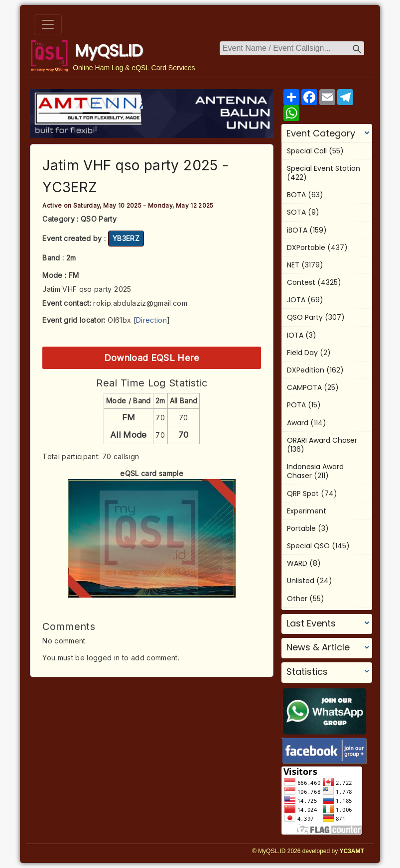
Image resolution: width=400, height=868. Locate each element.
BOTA (296, 195)
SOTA (296, 212)
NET (293, 265)
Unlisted (301, 581)
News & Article (318, 647)
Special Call (307, 151)
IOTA (295, 335)
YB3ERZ (126, 238)
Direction (151, 320)
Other (297, 599)
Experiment (307, 511)
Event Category (321, 133)
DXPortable (306, 248)
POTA (296, 405)
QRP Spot (303, 494)
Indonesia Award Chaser (315, 471)
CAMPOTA (304, 387)
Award (298, 423)
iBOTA (297, 230)
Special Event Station (324, 168)
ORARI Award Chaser (322, 440)
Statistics (307, 672)
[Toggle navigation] (48, 24)
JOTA (296, 300)
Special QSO (308, 546)
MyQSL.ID (109, 51)
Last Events (311, 623)
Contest (301, 282)
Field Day (302, 353)
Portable (301, 528)
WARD (297, 563)
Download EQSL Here (152, 358)
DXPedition (306, 370)
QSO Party (305, 317)
